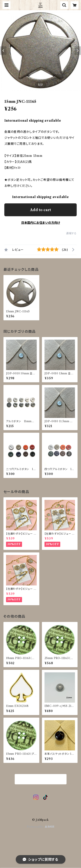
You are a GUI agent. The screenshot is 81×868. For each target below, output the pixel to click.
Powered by (40, 827)
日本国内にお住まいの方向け (41, 223)
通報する (71, 233)
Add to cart (40, 210)
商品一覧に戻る (41, 779)
